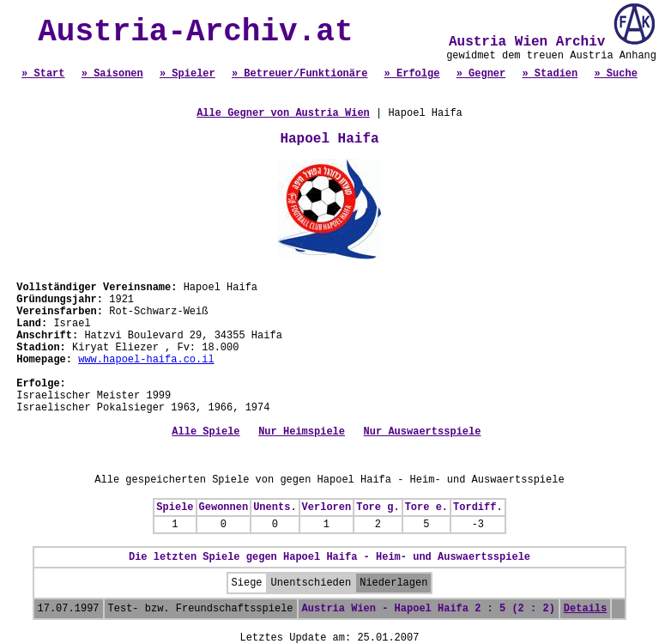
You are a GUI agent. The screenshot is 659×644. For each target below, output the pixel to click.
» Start (43, 74)
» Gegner (481, 74)
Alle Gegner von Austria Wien (283, 113)
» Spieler (187, 74)
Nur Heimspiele (302, 432)
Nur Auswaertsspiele (423, 432)
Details (585, 609)
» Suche (615, 74)
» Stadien (550, 74)
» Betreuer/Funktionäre (299, 74)
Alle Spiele (206, 432)
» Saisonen (112, 74)
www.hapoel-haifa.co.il (146, 360)
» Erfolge (412, 74)
